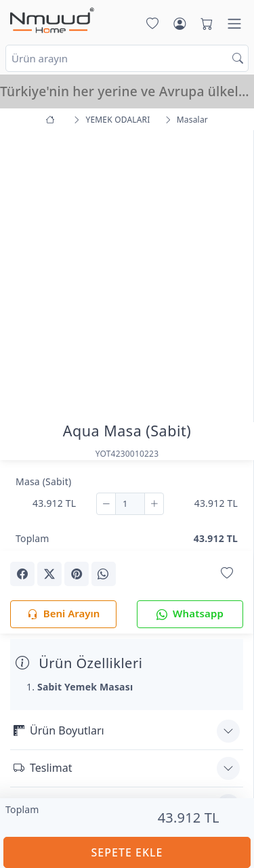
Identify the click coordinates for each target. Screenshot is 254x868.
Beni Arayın (63, 614)
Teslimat (43, 768)
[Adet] (130, 504)
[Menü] (234, 24)
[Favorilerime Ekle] (227, 573)
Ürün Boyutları (59, 730)
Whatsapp (190, 614)
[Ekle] (154, 504)
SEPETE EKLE (127, 852)
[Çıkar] (106, 504)
